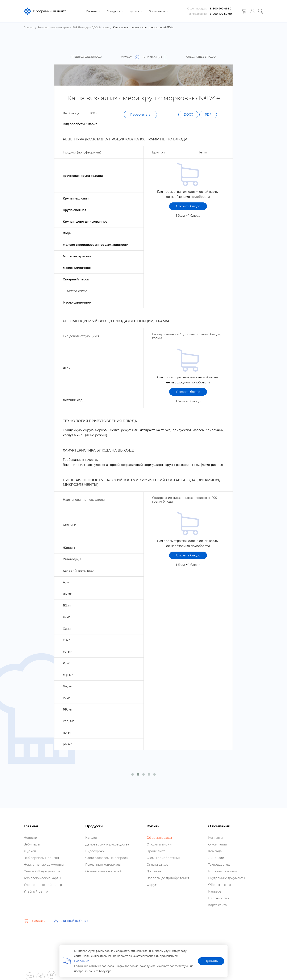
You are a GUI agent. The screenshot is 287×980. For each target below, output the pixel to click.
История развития (223, 871)
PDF (208, 115)
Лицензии (216, 858)
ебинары (32, 844)
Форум (152, 885)
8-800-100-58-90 (221, 14)
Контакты (215, 838)
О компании (158, 11)
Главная (93, 11)
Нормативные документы (44, 865)
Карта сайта (217, 905)
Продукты (115, 11)
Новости (30, 838)
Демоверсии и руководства (107, 844)
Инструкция (156, 57)
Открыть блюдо (188, 206)
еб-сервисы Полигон (41, 858)
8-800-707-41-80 (221, 9)
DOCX (188, 115)
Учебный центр (36, 892)
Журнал (30, 851)
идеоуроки (95, 851)
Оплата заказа (157, 865)
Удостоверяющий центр (43, 885)
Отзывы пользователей (103, 871)
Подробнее (82, 961)
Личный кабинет (71, 921)
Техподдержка (219, 865)
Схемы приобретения (164, 858)
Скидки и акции (159, 844)
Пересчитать (140, 115)
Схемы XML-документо (42, 871)
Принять (211, 961)
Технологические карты (42, 878)
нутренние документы (227, 878)
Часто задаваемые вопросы (107, 858)
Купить (136, 11)
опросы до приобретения (168, 878)
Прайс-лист (156, 851)
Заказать (34, 921)
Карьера (215, 892)
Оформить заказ (159, 838)
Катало (91, 838)
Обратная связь (220, 885)
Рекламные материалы (103, 865)
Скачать (130, 57)
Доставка (154, 871)
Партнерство (219, 898)
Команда (215, 851)
